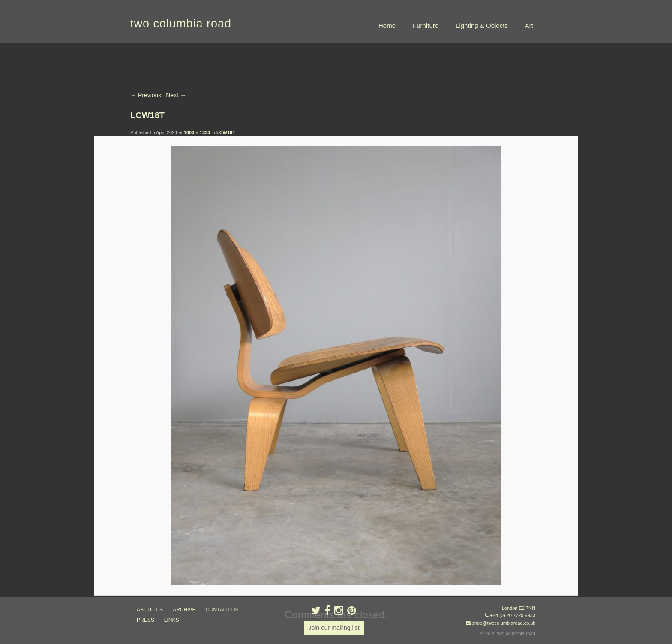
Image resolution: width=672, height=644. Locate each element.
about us (150, 610)
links (172, 620)
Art (529, 26)
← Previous (146, 95)
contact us (222, 610)
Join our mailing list (334, 628)
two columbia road (181, 24)
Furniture (426, 26)
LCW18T (226, 132)
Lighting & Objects (482, 26)
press (145, 620)
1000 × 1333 (197, 132)
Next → (176, 95)
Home (387, 26)
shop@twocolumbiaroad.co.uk (504, 623)
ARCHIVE (184, 610)
